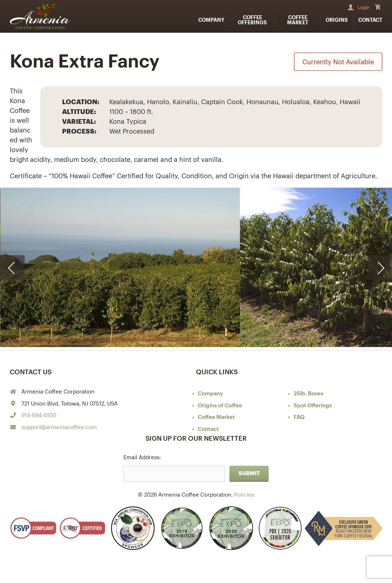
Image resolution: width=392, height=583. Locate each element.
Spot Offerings (313, 406)
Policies (244, 495)
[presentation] (12, 268)
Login (364, 7)
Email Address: (142, 458)
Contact (370, 20)
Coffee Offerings (252, 20)
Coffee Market (298, 20)
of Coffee (220, 406)
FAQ (299, 417)
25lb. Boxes (309, 394)
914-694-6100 (39, 415)
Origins (337, 20)
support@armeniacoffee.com (59, 427)
